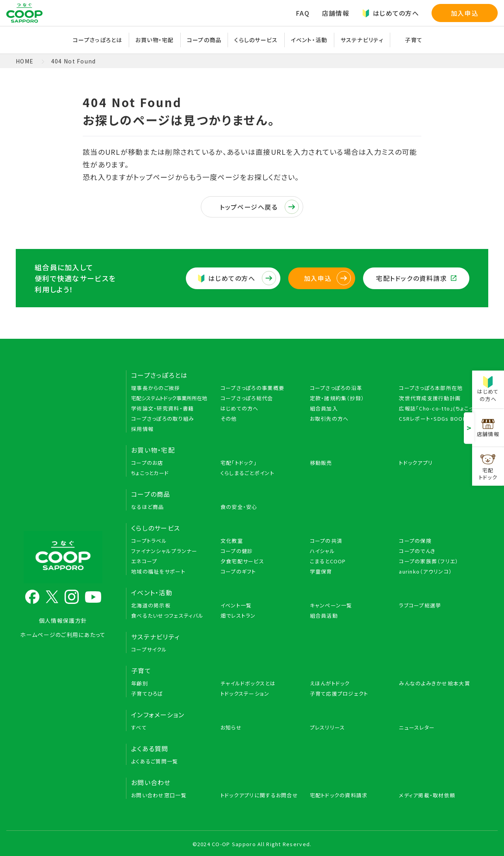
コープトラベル (149, 541)
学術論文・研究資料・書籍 (162, 408)
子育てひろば (147, 694)
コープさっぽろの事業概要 (252, 388)
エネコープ (144, 561)
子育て (414, 40)
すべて (139, 727)
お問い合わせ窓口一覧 (159, 795)
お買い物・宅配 (155, 40)
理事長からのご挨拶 (156, 388)
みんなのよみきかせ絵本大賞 (435, 683)
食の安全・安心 (239, 507)
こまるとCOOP (328, 561)
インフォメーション (158, 715)
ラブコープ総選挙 (420, 605)
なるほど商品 (148, 507)
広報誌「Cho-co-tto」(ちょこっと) (439, 408)
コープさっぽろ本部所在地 (431, 388)
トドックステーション (245, 694)
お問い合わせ (151, 782)
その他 (229, 419)
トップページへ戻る (259, 207)
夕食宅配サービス (242, 561)
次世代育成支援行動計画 (430, 398)
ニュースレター (417, 727)
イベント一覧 (236, 605)
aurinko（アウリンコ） (425, 571)
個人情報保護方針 (63, 620)
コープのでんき (417, 551)
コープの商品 (204, 40)
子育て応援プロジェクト (339, 694)
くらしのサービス (256, 40)
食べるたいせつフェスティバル (167, 616)
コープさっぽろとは (98, 40)
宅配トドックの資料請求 (416, 278)
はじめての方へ (390, 13)
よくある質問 (150, 748)
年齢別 (140, 683)
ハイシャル (322, 551)
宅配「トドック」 (239, 463)
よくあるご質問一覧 (155, 761)
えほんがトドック (330, 683)
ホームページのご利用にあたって (63, 635)
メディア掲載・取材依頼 (427, 795)
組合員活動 (324, 616)
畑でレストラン (238, 616)
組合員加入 (324, 408)
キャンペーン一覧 (331, 605)
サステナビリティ (362, 40)
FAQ (303, 13)
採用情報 (142, 429)
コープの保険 (415, 541)
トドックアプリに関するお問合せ (259, 795)
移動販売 (321, 463)
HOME (25, 61)
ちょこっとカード (150, 473)
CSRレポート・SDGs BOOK (433, 419)
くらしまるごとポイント (247, 473)
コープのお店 (147, 463)
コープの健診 (237, 551)
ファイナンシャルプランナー (164, 551)
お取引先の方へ (329, 419)
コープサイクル (149, 649)
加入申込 (465, 13)
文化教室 (232, 541)
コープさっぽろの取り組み (163, 419)
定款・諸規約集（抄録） (337, 398)
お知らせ (231, 727)
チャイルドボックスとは (248, 683)
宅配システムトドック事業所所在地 (169, 398)
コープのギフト (238, 571)
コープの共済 (326, 541)
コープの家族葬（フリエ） (429, 561)
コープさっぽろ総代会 (247, 398)
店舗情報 (336, 13)
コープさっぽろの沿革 (336, 388)
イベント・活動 (309, 40)
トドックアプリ (416, 463)
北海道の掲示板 (151, 605)
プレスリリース (328, 727)
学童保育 (321, 571)
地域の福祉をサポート (158, 571)
